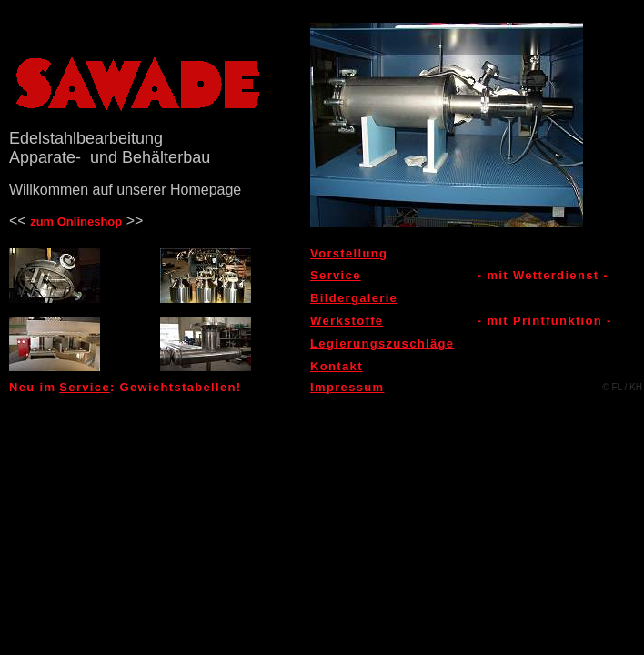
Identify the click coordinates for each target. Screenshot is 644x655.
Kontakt (337, 366)
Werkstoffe (347, 321)
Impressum (347, 387)
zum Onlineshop (76, 222)
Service (336, 275)
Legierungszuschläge (382, 343)
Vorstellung (349, 253)
